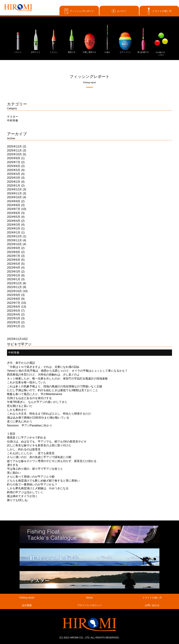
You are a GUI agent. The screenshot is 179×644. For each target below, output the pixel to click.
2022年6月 (14, 307)
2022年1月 (14, 326)
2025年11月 (14, 150)
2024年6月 (14, 213)
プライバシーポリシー (89, 605)
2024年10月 (14, 197)
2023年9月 (14, 248)
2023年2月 (14, 275)
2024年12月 (14, 189)
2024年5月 (14, 217)
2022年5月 (14, 311)
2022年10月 (14, 291)
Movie (89, 598)
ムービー (119, 11)
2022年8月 (14, 299)
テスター (13, 117)
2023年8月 (14, 252)
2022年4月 (14, 314)
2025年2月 (14, 182)
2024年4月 (14, 221)
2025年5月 (14, 170)
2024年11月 (14, 193)
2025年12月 (14, 146)
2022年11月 (14, 287)
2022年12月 (14, 283)
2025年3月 (14, 178)
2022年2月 (14, 322)
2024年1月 (14, 232)
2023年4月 (14, 268)
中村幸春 (13, 120)
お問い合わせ (152, 605)
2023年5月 (14, 264)
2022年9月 (14, 295)
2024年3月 (14, 225)
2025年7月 (14, 162)
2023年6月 (14, 260)
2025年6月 (14, 166)
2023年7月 (14, 256)
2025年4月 (14, 174)
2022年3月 (14, 318)
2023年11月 (14, 240)
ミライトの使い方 (159, 11)
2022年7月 (14, 303)
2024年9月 (14, 201)
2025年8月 (14, 158)
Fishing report (27, 598)
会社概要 (27, 605)
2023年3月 (14, 272)
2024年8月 (14, 205)
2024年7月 (14, 209)
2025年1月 (14, 186)
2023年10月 (14, 244)
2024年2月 (14, 228)
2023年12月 (14, 236)
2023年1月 (14, 279)
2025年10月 (14, 154)
